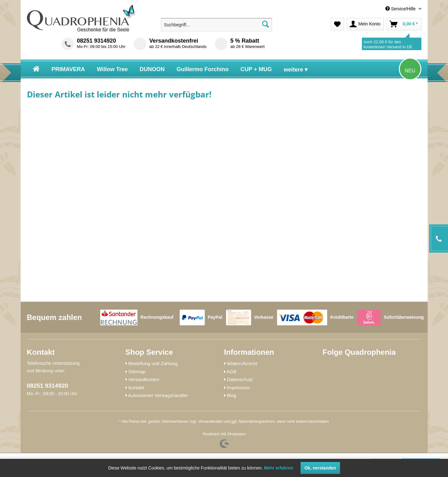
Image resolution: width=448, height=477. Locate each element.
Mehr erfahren (278, 468)
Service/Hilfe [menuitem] (401, 9)
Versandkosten (144, 379)
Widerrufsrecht (242, 363)
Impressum (239, 388)
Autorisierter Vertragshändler (158, 395)
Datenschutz (240, 379)
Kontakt (136, 388)
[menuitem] (376, 9)
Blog (232, 395)
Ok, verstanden (320, 468)
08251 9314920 (97, 41)
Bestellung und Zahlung (153, 363)
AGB (232, 372)
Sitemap (137, 372)
